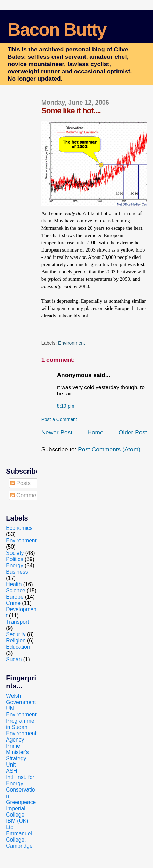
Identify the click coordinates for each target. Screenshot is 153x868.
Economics (19, 528)
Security (16, 634)
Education (18, 647)
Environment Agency (21, 736)
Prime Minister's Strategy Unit (17, 755)
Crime (13, 603)
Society (15, 553)
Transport (17, 622)
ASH (11, 771)
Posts (21, 483)
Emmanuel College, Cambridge (19, 840)
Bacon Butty (57, 30)
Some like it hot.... (71, 111)
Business (17, 572)
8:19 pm (66, 406)
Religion (16, 641)
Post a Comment (59, 419)
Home (95, 432)
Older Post (133, 432)
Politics (14, 559)
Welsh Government (21, 699)
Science (15, 591)
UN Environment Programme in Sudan (21, 718)
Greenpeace (21, 802)
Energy (14, 566)
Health (14, 584)
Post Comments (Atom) (109, 449)
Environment (72, 343)
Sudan (14, 659)
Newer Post (57, 432)
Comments (27, 495)
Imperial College (15, 812)
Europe (15, 597)
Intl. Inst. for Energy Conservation (20, 787)
